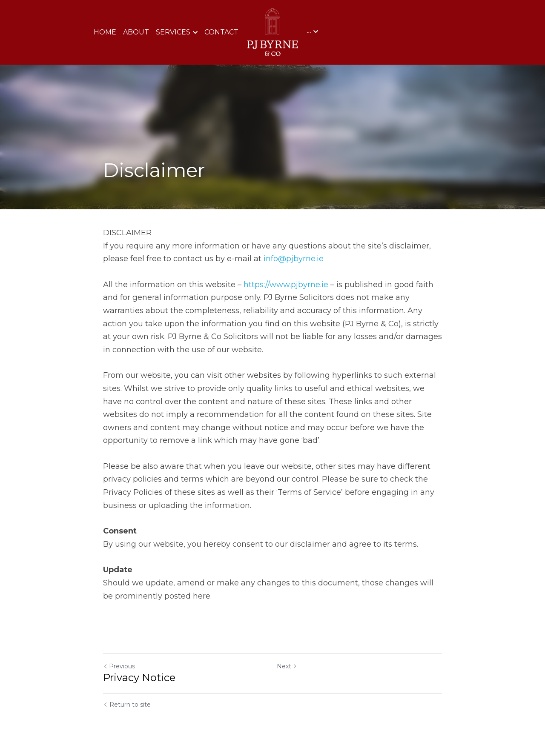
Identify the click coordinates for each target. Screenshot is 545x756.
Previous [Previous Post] (119, 666)
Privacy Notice (139, 678)
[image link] (273, 32)
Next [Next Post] (287, 666)
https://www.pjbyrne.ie (286, 285)
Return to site (127, 705)
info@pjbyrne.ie (294, 259)
